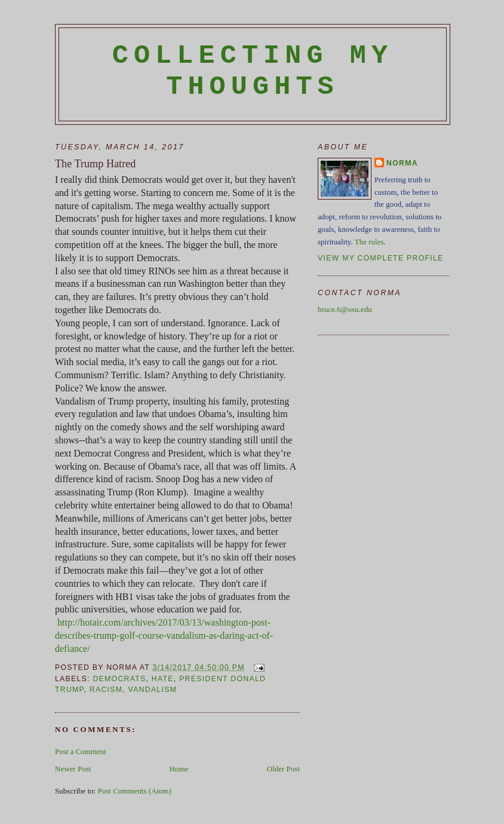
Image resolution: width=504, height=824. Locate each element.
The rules (369, 242)
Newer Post (73, 769)
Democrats (119, 679)
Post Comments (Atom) (135, 791)
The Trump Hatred (95, 164)
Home (179, 769)
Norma (402, 163)
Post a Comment (81, 751)
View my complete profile (381, 258)
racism (106, 690)
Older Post (283, 769)
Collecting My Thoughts (253, 71)
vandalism (153, 690)
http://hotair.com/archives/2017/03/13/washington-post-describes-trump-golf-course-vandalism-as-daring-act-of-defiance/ (164, 635)
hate (163, 679)
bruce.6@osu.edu (345, 309)
